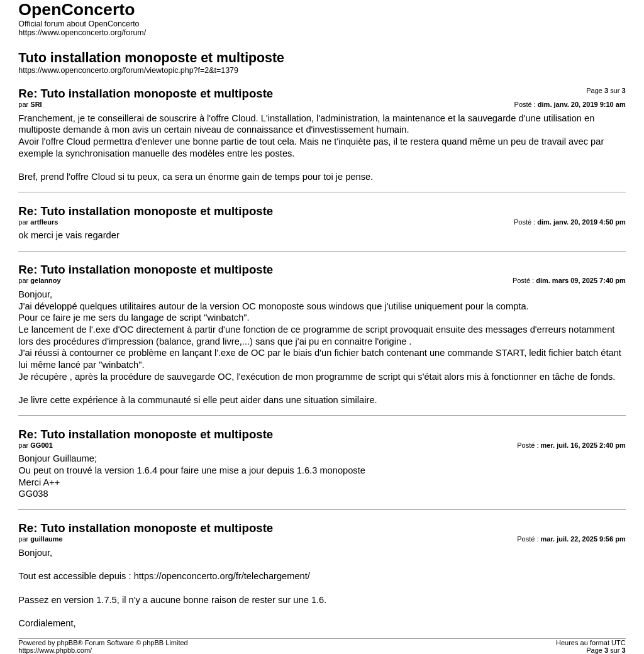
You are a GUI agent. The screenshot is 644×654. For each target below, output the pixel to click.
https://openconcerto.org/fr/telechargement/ (222, 576)
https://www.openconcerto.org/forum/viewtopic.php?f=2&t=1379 (128, 70)
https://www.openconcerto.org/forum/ (82, 33)
